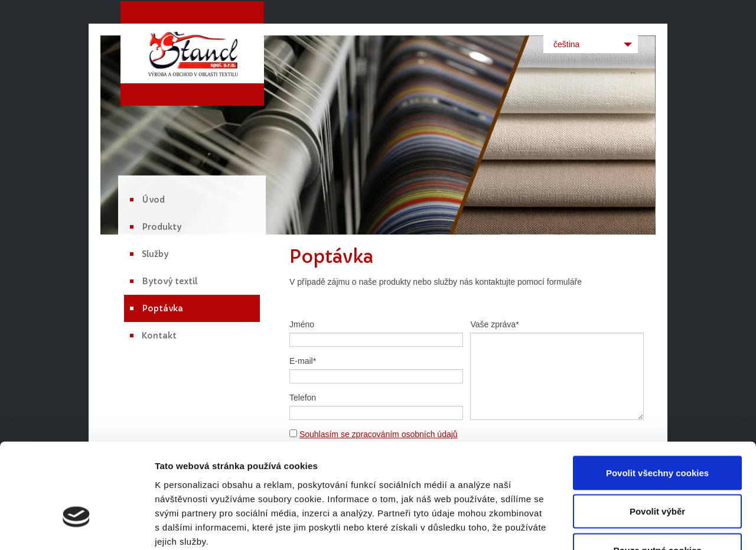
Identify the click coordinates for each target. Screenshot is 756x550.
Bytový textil (170, 281)
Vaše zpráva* (494, 324)
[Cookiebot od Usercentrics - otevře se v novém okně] (76, 527)
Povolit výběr (657, 434)
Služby (155, 254)
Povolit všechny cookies (657, 395)
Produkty (162, 227)
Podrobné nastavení (634, 527)
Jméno (302, 324)
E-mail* (303, 361)
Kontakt (159, 336)
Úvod (153, 200)
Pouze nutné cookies (657, 472)
